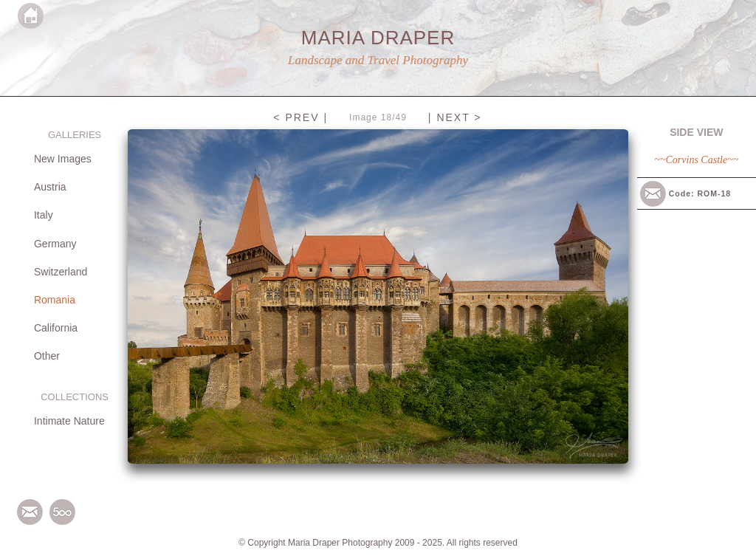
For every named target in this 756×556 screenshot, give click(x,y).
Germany (55, 244)
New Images (63, 159)
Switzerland (61, 272)
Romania (55, 300)
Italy (44, 215)
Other (47, 356)
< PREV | (300, 117)
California (56, 328)
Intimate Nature (69, 421)
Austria (50, 187)
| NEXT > (455, 117)
